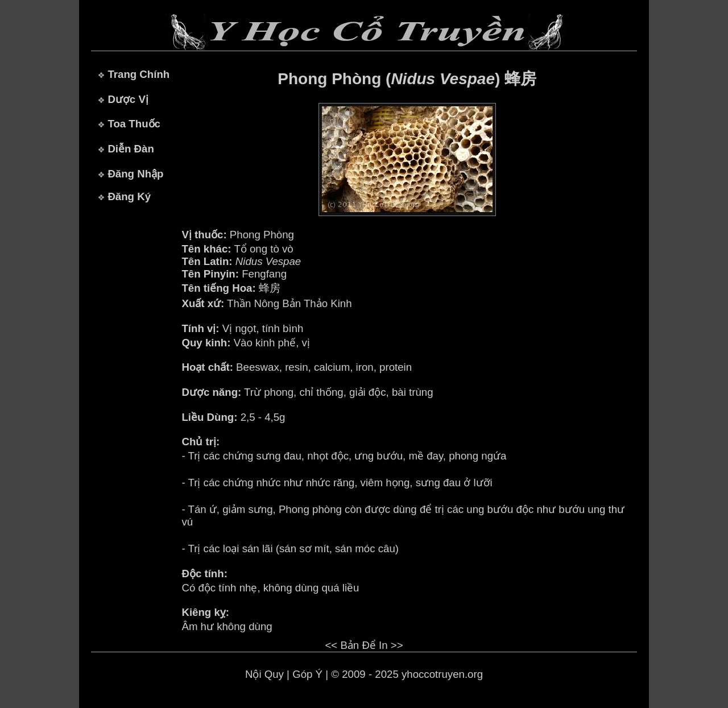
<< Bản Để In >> (364, 645)
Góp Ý (307, 674)
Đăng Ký (129, 196)
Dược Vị (128, 99)
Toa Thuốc (134, 124)
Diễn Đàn (131, 149)
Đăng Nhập (135, 174)
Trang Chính (138, 74)
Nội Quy (264, 674)
